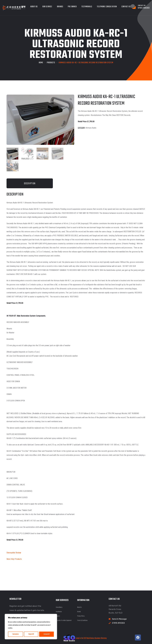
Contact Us (126, 7)
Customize (16, 634)
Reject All (31, 634)
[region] (31, 627)
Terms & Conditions (82, 620)
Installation (59, 611)
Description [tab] (30, 183)
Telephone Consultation (107, 7)
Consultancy (59, 607)
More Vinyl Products (14, 559)
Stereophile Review (14, 552)
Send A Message (119, 618)
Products (51, 63)
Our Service (47, 7)
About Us (34, 7)
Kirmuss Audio (91, 128)
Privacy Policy (81, 616)
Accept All (47, 634)
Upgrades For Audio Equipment (64, 620)
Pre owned (72, 7)
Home (41, 63)
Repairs (58, 616)
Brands (60, 7)
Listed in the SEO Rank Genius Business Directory (85, 638)
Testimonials (87, 7)
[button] (71, 99)
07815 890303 (118, 623)
